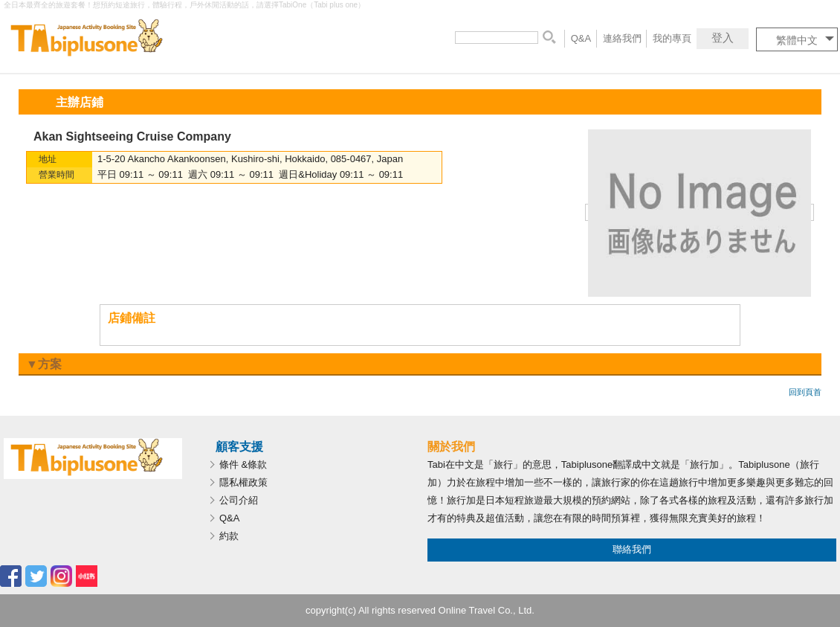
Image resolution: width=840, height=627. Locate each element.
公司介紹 (239, 500)
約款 (229, 536)
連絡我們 (622, 38)
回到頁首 (805, 392)
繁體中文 (797, 40)
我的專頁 (672, 38)
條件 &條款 (243, 464)
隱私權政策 (243, 482)
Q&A (581, 38)
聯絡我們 (632, 549)
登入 (723, 38)
